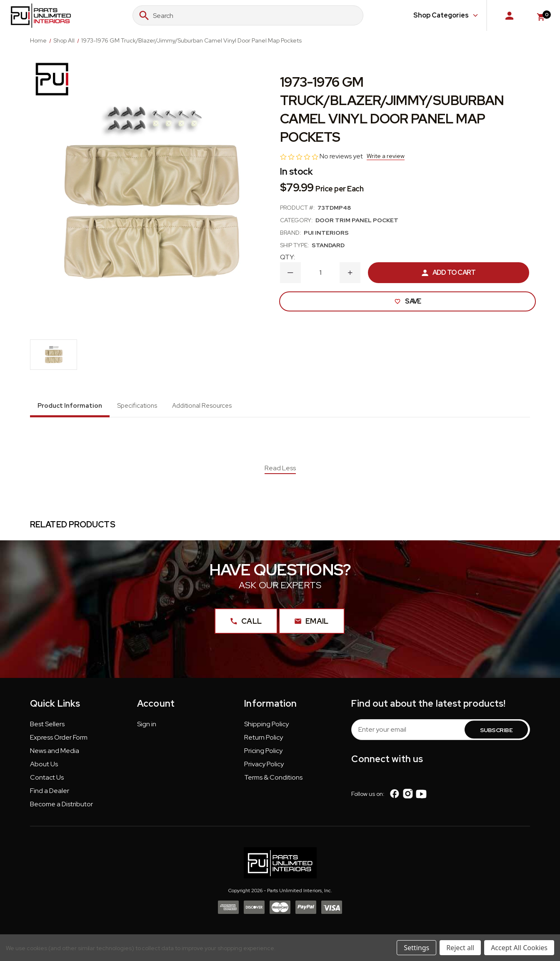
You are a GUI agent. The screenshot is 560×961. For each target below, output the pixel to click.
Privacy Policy (264, 767)
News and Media (55, 754)
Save (406, 301)
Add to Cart (449, 272)
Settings (416, 948)
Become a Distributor (61, 807)
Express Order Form (59, 741)
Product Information (70, 406)
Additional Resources (202, 406)
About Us (44, 767)
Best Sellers (47, 727)
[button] (47, 729)
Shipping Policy (266, 727)
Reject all (460, 948)
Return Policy (264, 741)
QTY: (287, 257)
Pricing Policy (263, 754)
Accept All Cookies (519, 948)
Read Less (280, 468)
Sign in (147, 727)
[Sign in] (509, 15)
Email (312, 624)
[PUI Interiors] (52, 79)
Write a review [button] (386, 156)
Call (243, 624)
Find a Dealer (50, 794)
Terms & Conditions (273, 781)
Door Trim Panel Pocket (357, 220)
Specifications (137, 406)
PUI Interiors (326, 233)
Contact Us (47, 781)
